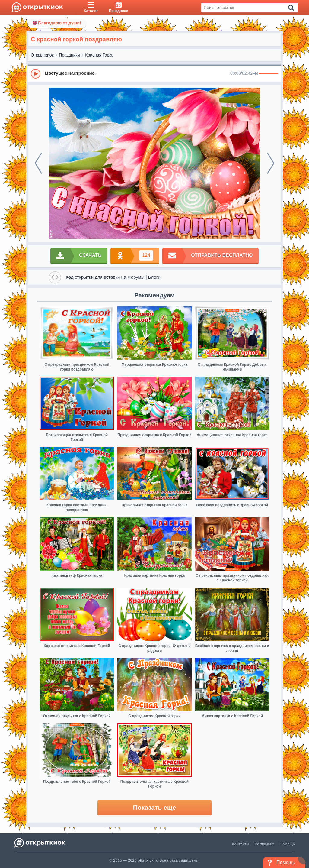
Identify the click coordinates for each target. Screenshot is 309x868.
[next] (271, 163)
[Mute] (256, 74)
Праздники (69, 55)
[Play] (36, 74)
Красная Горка (99, 55)
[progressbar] (268, 74)
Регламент (264, 844)
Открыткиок (42, 55)
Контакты (241, 844)
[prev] (38, 163)
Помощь (287, 844)
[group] (154, 73)
